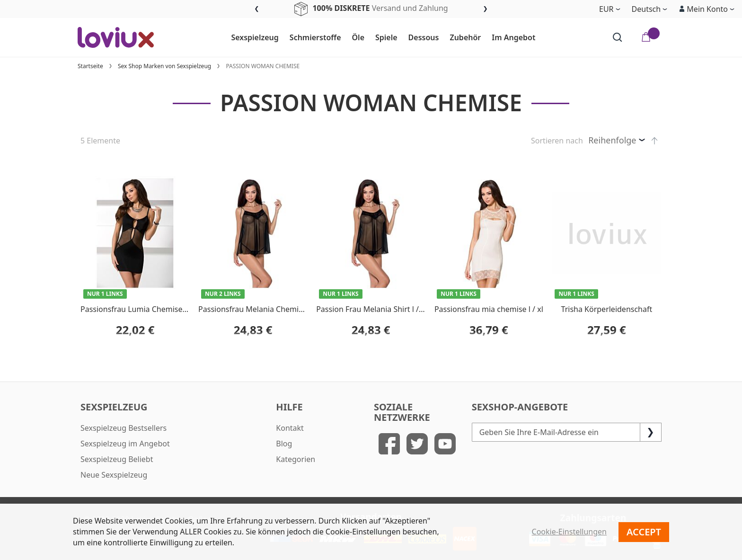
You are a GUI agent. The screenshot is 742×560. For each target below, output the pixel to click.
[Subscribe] (651, 432)
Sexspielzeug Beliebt (117, 459)
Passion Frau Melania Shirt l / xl (371, 309)
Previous (257, 9)
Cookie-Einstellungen (569, 532)
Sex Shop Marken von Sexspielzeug (164, 66)
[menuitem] (251, 38)
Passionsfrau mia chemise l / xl (489, 309)
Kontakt (290, 428)
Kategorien (296, 459)
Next (485, 9)
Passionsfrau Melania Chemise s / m (262, 309)
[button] (707, 9)
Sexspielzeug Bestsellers (124, 428)
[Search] (618, 37)
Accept (644, 532)
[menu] (383, 37)
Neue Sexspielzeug (114, 475)
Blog (284, 444)
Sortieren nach (557, 141)
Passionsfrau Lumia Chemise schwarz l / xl (155, 309)
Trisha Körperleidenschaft (607, 309)
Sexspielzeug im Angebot (125, 444)
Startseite (90, 66)
